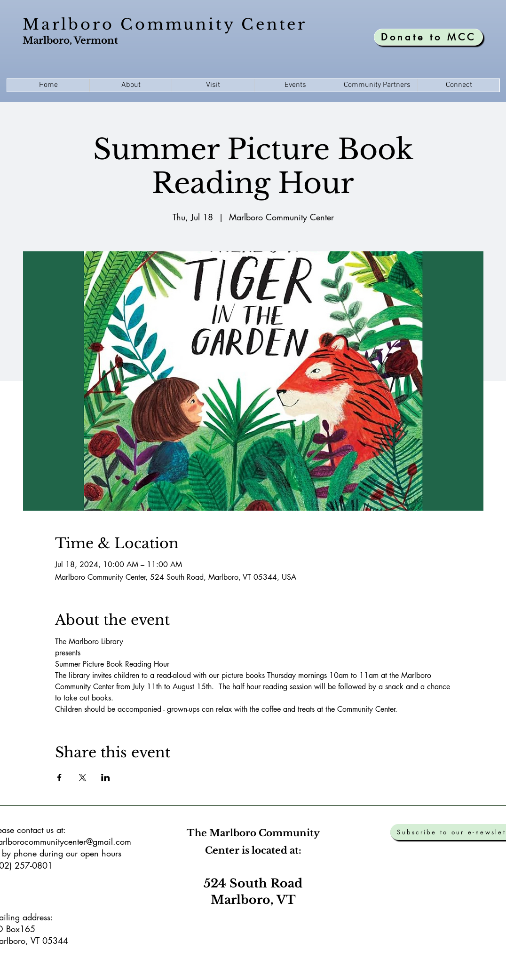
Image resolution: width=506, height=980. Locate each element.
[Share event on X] (83, 778)
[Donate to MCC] (428, 37)
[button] (130, 85)
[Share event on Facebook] (59, 778)
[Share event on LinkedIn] (106, 778)
